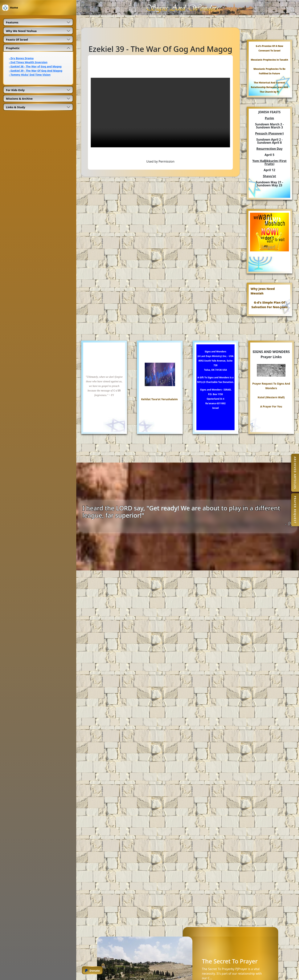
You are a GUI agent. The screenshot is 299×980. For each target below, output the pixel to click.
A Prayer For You (271, 406)
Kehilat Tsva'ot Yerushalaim (159, 399)
